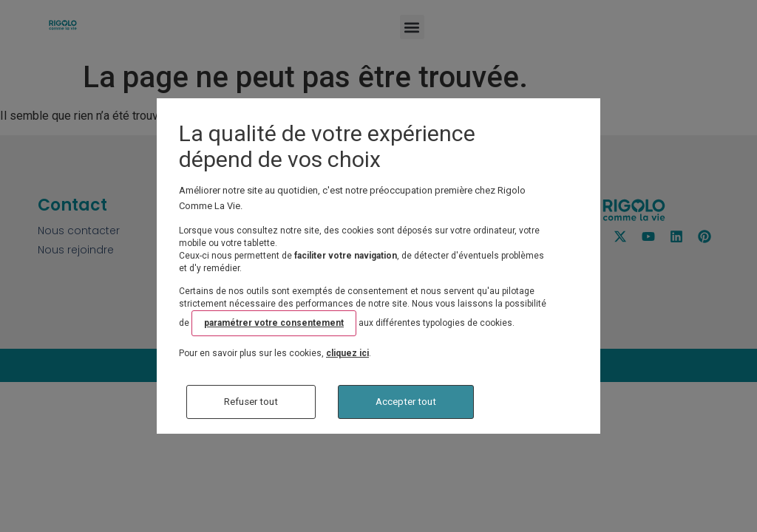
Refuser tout (251, 402)
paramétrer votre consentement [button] (274, 323)
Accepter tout (406, 402)
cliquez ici (347, 353)
